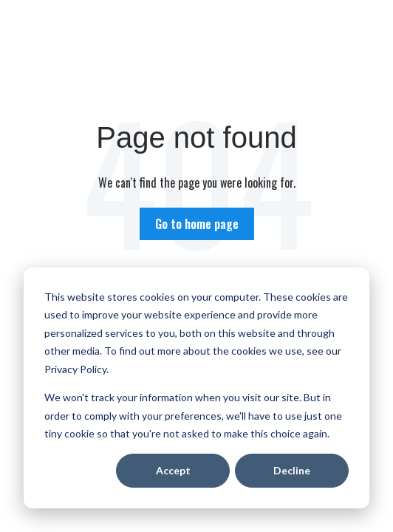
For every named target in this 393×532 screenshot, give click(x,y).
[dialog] (196, 388)
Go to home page (197, 224)
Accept (173, 470)
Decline (292, 470)
